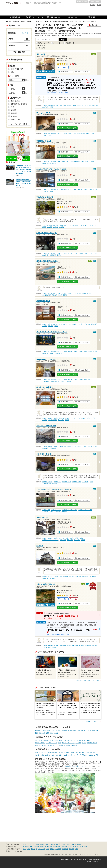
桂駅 (50, 647)
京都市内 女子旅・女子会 (69, 133)
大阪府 (58, 844)
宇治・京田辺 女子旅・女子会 (88, 225)
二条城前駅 (58, 512)
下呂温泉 (50, 847)
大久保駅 (50, 227)
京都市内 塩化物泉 (61, 105)
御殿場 (52, 849)
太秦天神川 (38, 731)
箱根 (31, 847)
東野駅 (49, 163)
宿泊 (51, 740)
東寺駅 (44, 135)
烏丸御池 (64, 731)
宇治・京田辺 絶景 (73, 225)
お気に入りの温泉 (82, 2)
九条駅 (93, 133)
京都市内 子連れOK (59, 418)
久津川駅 (56, 227)
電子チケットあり (44, 43)
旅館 (59, 743)
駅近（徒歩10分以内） (42, 740)
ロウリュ (55, 745)
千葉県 (37, 844)
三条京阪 (80, 731)
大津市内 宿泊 (67, 577)
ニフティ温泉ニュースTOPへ (91, 721)
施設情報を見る (65, 72)
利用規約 (92, 859)
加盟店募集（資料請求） (51, 855)
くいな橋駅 (95, 105)
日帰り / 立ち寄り (17, 69)
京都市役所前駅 (47, 484)
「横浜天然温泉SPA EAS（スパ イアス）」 (77, 767)
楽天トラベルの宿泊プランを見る (67, 128)
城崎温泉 (43, 847)
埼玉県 (32, 844)
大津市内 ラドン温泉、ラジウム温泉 (52, 577)
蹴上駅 (90, 446)
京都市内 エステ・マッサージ (50, 540)
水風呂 (81, 740)
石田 (52, 733)
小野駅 (44, 578)
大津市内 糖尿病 (76, 577)
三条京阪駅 (68, 382)
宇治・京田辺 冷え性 (62, 225)
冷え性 (84, 743)
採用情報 (99, 859)
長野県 (69, 844)
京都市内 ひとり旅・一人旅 (80, 190)
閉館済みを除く (71, 43)
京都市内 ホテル (85, 162)
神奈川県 (26, 844)
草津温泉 (26, 847)
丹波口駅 (55, 295)
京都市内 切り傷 (72, 105)
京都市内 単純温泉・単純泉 (50, 446)
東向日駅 (45, 647)
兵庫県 (42, 844)
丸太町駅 (55, 484)
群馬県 (48, 844)
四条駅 (44, 353)
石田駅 (54, 578)
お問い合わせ (97, 855)
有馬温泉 (36, 847)
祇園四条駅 (54, 382)
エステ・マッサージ (68, 743)
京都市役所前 (72, 731)
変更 (27, 39)
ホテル (76, 740)
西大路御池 (46, 731)
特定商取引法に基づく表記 (82, 859)
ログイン (93, 5)
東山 (86, 731)
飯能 (48, 849)
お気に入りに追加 (83, 72)
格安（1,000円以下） (66, 740)
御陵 (93, 731)
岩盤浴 (44, 745)
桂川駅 (54, 647)
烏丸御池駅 (85, 482)
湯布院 (77, 847)
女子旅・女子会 (92, 743)
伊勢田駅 (62, 227)
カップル (78, 743)
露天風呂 (87, 740)
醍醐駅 (94, 577)
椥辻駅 (49, 578)
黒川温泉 (71, 847)
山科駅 (93, 162)
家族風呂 (14, 116)
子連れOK (38, 745)
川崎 (28, 849)
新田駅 (44, 227)
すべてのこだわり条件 (19, 124)
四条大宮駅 (61, 420)
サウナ (56, 740)
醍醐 (48, 733)
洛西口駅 (95, 645)
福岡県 (79, 844)
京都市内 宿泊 (46, 133)
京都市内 (65, 849)
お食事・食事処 (40, 743)
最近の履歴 (95, 2)
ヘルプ (89, 855)
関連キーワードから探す (14, 851)
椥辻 (40, 733)
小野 (44, 733)
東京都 (53, 844)
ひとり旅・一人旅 (51, 743)
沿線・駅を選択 (19, 52)
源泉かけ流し (16, 119)
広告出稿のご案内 (66, 855)
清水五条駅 (50, 191)
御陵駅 (54, 163)
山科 (97, 731)
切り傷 (49, 745)
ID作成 (99, 5)
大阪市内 (58, 849)
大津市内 (72, 849)
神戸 (77, 849)
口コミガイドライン (79, 855)
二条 (52, 731)
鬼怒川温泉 (84, 847)
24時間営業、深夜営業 (19, 104)
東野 (36, 733)
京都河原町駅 (58, 353)
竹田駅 (89, 105)
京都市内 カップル (56, 133)
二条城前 (58, 731)
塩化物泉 (74, 745)
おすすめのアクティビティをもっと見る (88, 681)
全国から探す (25, 33)
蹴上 (89, 731)
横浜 (24, 849)
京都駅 (88, 133)
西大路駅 (51, 326)
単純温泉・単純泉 (65, 745)
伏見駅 (51, 107)
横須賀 (33, 849)
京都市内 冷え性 (82, 105)
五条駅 (44, 191)
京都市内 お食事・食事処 (73, 162)
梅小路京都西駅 (51, 255)
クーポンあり (58, 43)
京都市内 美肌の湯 (86, 645)
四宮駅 (44, 163)
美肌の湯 (85, 755)
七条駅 (95, 190)
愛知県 (74, 844)
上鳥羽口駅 (45, 107)
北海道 (63, 844)
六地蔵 (56, 733)
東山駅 (95, 446)
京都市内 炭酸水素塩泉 (49, 105)
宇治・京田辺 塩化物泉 (49, 225)
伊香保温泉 (57, 847)
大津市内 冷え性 (86, 577)
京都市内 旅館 (81, 133)
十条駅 (49, 135)
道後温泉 (64, 847)
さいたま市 (42, 849)
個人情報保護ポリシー (67, 859)
